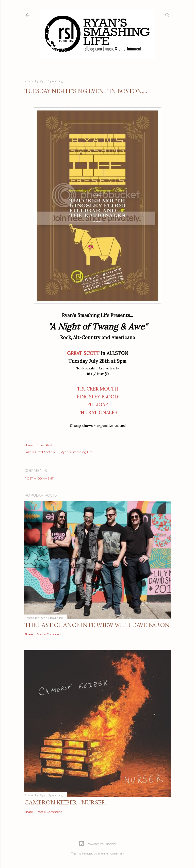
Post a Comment (39, 478)
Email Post (45, 445)
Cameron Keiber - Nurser (65, 802)
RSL (56, 452)
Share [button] (29, 445)
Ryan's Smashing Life (76, 452)
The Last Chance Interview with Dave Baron (97, 625)
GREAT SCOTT (83, 353)
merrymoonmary (111, 853)
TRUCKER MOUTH (98, 389)
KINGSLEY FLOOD (97, 397)
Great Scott (43, 452)
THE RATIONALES (97, 413)
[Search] (168, 14)
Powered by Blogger (97, 844)
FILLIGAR (98, 405)
